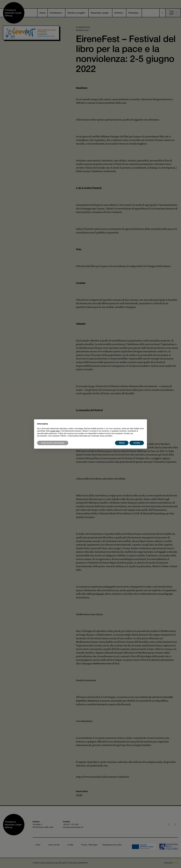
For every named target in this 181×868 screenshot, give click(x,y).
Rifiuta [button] (122, 443)
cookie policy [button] (55, 431)
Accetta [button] (137, 443)
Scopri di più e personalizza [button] (53, 443)
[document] (90, 430)
